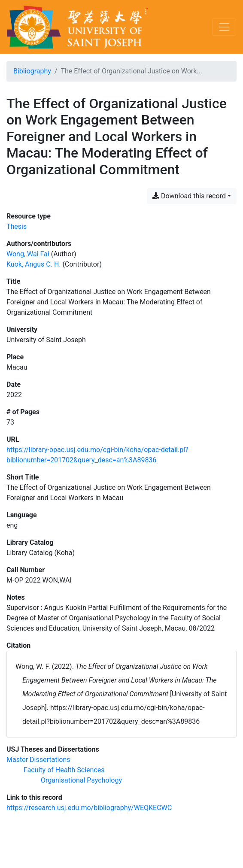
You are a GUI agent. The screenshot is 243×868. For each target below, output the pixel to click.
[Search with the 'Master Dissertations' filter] (38, 760)
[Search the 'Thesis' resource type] (17, 226)
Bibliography (32, 71)
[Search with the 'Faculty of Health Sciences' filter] (64, 770)
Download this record (189, 196)
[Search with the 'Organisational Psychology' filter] (81, 780)
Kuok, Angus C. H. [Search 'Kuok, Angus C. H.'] (34, 264)
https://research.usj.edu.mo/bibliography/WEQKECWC (89, 808)
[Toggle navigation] (224, 27)
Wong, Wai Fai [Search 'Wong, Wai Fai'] (28, 254)
